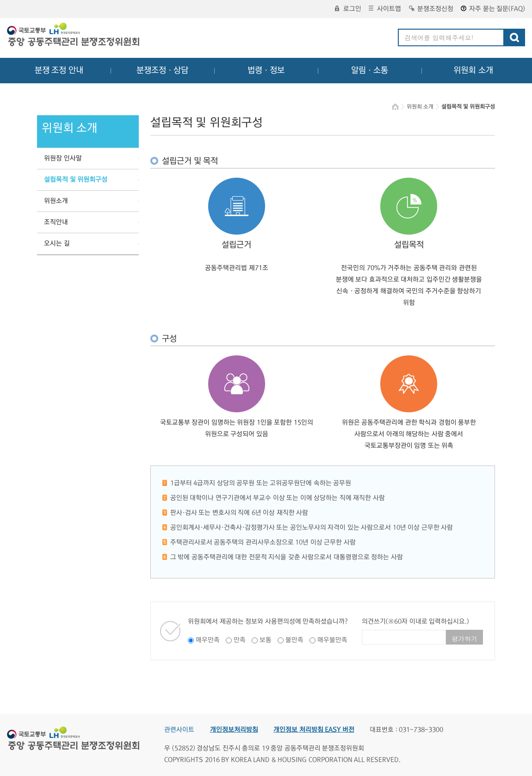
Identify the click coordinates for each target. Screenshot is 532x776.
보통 (266, 640)
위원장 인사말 (63, 158)
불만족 (294, 640)
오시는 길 (57, 243)
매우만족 (208, 640)
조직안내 (56, 222)
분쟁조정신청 (431, 9)
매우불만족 (332, 640)
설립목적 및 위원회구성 (76, 180)
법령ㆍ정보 (266, 70)
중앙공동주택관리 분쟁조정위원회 (74, 36)
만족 (240, 640)
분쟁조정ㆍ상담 (162, 70)
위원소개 (56, 201)
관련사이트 (179, 730)
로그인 (348, 9)
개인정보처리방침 (234, 730)
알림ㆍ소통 (370, 70)
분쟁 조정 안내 (59, 70)
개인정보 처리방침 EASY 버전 (314, 730)
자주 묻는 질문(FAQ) (493, 9)
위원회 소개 (473, 70)
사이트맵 (385, 9)
